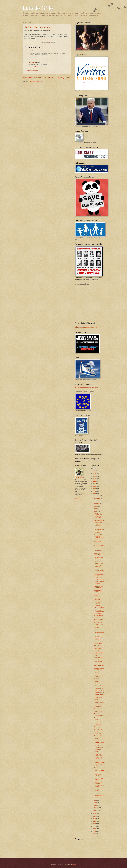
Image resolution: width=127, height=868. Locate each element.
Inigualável (97, 700)
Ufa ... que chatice (99, 608)
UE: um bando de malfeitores (99, 748)
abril (96, 803)
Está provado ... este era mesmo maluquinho (99, 612)
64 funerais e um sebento (38, 27)
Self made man (98, 622)
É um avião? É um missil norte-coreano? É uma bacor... (99, 537)
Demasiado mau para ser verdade (99, 715)
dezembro (97, 496)
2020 (94, 486)
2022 (94, 481)
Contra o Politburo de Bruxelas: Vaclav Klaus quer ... (99, 670)
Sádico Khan (97, 709)
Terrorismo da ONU (99, 666)
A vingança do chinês (98, 718)
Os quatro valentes (99, 695)
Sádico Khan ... (98, 727)
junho (96, 511)
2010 (94, 829)
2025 (94, 474)
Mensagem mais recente (32, 78)
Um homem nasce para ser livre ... (99, 691)
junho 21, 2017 (33, 57)
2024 (94, 476)
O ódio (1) (97, 681)
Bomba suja (97, 584)
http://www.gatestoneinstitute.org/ (84, 326)
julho (96, 509)
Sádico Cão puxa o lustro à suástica (99, 580)
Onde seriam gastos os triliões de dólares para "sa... (99, 763)
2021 (94, 484)
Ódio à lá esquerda (99, 646)
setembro (97, 504)
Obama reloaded (99, 548)
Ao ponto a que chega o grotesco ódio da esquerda (99, 784)
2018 (94, 491)
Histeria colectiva (99, 793)
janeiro (96, 810)
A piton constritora (99, 520)
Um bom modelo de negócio (99, 796)
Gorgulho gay (98, 551)
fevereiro (97, 808)
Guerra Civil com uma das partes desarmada (99, 565)
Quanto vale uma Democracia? (99, 587)
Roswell (96, 752)
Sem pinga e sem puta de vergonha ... (99, 576)
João (30, 51)
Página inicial (49, 78)
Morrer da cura (98, 729)
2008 (94, 834)
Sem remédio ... (98, 724)
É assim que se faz (99, 697)
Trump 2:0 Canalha (99, 546)
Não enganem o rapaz (98, 790)
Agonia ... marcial (99, 768)
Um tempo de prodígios (98, 649)
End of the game (98, 630)
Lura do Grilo (38, 8)
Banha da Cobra (98, 620)
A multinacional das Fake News (99, 733)
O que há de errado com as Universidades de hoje (99, 637)
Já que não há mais (99, 736)
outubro (97, 501)
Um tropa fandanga (99, 633)
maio (96, 800)
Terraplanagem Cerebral (98, 676)
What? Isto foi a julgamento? (98, 706)
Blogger (74, 864)
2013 (94, 821)
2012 (94, 824)
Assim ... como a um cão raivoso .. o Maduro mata (99, 570)
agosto (96, 506)
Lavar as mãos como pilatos (98, 643)
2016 (94, 814)
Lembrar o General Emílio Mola (99, 771)
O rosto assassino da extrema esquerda (99, 531)
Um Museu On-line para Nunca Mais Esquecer (87, 387)
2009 (94, 831)
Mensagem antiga (65, 78)
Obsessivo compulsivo (98, 554)
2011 (94, 826)
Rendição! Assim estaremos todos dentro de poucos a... (99, 743)
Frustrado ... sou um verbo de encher (98, 626)
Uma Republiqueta (99, 702)
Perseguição (97, 722)
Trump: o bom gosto (98, 542)
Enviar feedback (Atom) (35, 81)
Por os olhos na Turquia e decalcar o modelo (98, 525)
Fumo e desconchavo (98, 596)
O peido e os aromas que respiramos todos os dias (98, 515)
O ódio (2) (97, 679)
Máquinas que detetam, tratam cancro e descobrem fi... (99, 686)
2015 (94, 816)
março (96, 805)
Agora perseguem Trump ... (99, 658)
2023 (94, 479)
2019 (94, 489)
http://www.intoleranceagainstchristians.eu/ (86, 328)
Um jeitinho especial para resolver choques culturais (98, 602)
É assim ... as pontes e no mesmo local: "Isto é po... (98, 756)
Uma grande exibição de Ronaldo (98, 592)
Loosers (96, 738)
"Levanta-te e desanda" (98, 775)
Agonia (96, 561)
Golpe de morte (98, 711)
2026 (94, 471)
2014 (94, 819)
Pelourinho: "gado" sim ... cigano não (99, 654)
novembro (97, 498)
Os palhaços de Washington (98, 662)
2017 (94, 494)
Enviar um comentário (33, 70)
